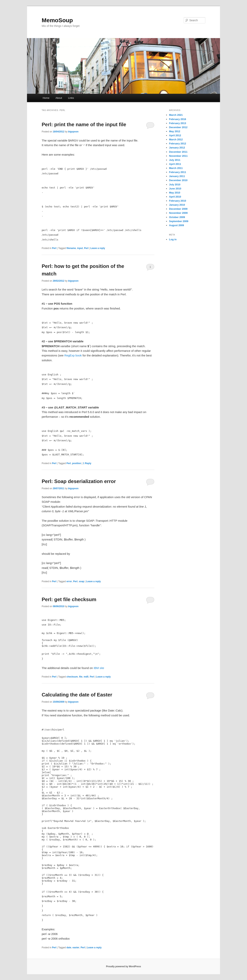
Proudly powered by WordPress (123, 966)
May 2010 (175, 193)
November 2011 (178, 156)
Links (71, 98)
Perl (54, 248)
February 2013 (178, 123)
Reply (87, 463)
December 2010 (178, 180)
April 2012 (175, 135)
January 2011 (177, 176)
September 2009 (179, 221)
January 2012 (177, 148)
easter (76, 948)
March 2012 (176, 139)
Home (46, 98)
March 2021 (176, 115)
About (59, 98)
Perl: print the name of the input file (84, 124)
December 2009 (178, 209)
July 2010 (175, 184)
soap (81, 581)
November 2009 (178, 213)
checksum (72, 677)
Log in (173, 239)
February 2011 (178, 172)
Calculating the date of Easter (77, 695)
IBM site (99, 668)
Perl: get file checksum (69, 599)
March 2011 (176, 168)
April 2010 (175, 197)
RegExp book (73, 355)
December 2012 (178, 127)
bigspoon (73, 132)
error (69, 581)
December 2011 (178, 152)
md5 (86, 677)
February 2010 (178, 201)
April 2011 (175, 164)
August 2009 (176, 225)
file (81, 677)
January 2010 (177, 205)
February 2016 (178, 119)
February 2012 (178, 144)
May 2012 (175, 131)
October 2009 (177, 217)
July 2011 (175, 160)
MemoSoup (57, 20)
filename (71, 248)
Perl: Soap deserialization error (79, 481)
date (69, 948)
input (80, 248)
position (77, 463)
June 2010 (175, 189)
